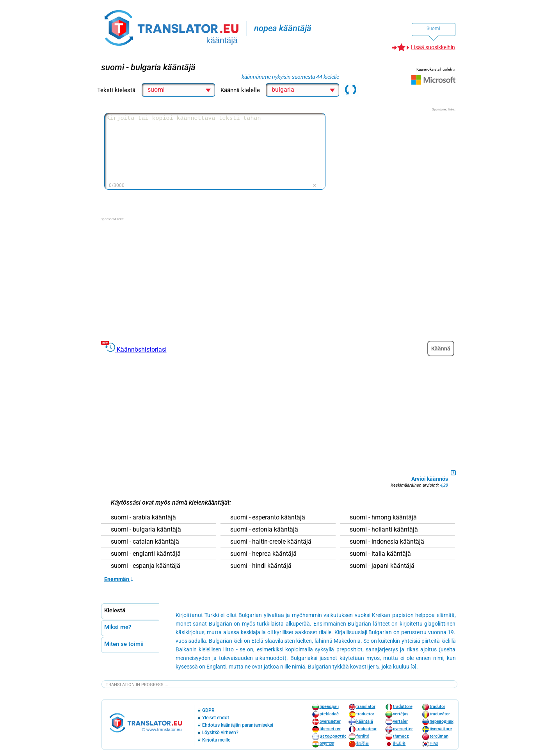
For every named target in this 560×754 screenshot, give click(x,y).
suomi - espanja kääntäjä (146, 566)
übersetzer (330, 729)
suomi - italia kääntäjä (380, 554)
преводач (329, 707)
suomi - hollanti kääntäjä (384, 530)
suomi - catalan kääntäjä (145, 542)
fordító (363, 736)
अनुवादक (327, 744)
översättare (441, 729)
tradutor (437, 707)
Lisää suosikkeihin (433, 47)
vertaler (400, 721)
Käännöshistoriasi (142, 349)
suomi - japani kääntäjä (382, 566)
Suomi (433, 28)
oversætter (330, 721)
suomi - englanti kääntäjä (146, 554)
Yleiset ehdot (216, 718)
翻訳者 (399, 744)
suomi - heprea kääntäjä (263, 554)
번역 (434, 744)
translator (366, 707)
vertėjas (401, 714)
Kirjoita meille (216, 740)
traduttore (403, 707)
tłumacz (401, 736)
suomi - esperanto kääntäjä (268, 517)
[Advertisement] (397, 161)
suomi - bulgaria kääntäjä (146, 530)
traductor (365, 714)
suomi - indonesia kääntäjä (387, 542)
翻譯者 (363, 744)
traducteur (366, 729)
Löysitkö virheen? (220, 733)
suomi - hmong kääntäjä (383, 517)
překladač (329, 714)
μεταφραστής (333, 736)
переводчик (442, 721)
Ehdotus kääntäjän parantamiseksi (238, 725)
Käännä (441, 349)
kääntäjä (365, 721)
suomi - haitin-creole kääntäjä (271, 542)
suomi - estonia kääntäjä (264, 530)
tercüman (439, 736)
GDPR (208, 710)
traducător (440, 714)
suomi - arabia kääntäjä (143, 517)
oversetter (403, 729)
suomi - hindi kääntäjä (261, 566)
